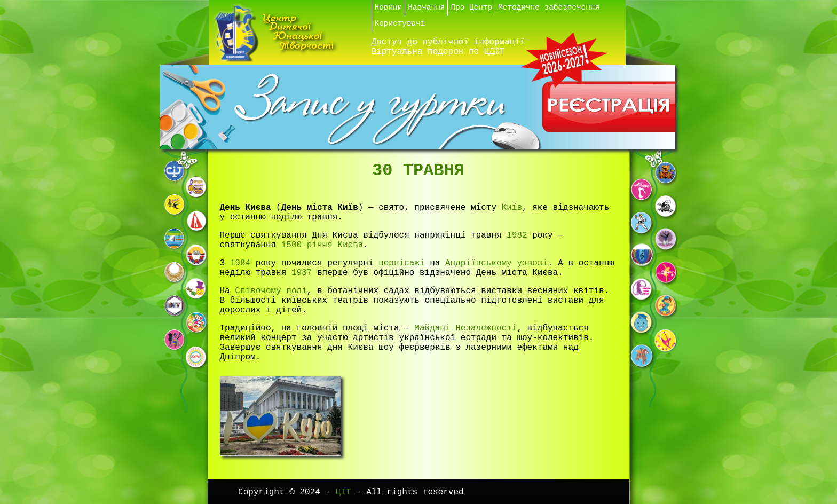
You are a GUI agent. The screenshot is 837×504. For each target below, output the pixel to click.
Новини (389, 7)
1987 (302, 273)
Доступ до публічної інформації (448, 42)
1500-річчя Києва (322, 245)
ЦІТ (346, 492)
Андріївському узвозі (496, 263)
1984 (240, 263)
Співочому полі (271, 291)
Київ (512, 208)
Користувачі (400, 23)
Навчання (426, 7)
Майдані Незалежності (465, 328)
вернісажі (401, 263)
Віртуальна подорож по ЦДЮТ (438, 52)
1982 (517, 235)
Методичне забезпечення (549, 7)
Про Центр (471, 7)
